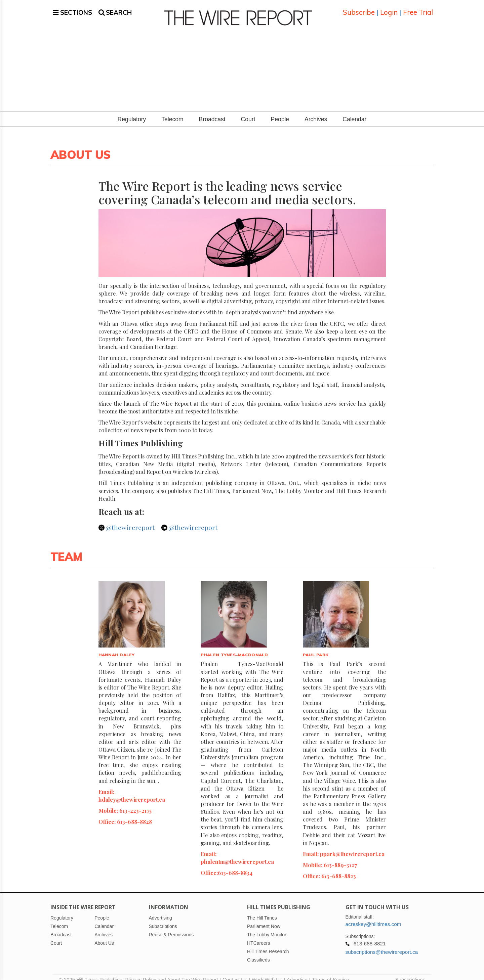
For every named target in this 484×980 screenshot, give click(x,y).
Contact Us (235, 972)
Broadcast (212, 111)
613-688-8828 (134, 813)
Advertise (297, 972)
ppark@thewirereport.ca (352, 846)
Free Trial (418, 8)
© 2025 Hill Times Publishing (92, 972)
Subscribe (359, 8)
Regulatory (132, 111)
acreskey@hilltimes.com (373, 916)
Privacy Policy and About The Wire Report (171, 972)
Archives (316, 111)
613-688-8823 (339, 868)
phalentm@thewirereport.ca (237, 853)
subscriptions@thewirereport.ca (382, 944)
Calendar (354, 111)
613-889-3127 (340, 857)
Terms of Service (331, 972)
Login (389, 8)
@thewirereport (130, 519)
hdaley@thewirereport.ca (132, 791)
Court (248, 111)
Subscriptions (410, 972)
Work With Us (267, 972)
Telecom (172, 111)
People (280, 111)
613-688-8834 (235, 864)
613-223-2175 (135, 802)
